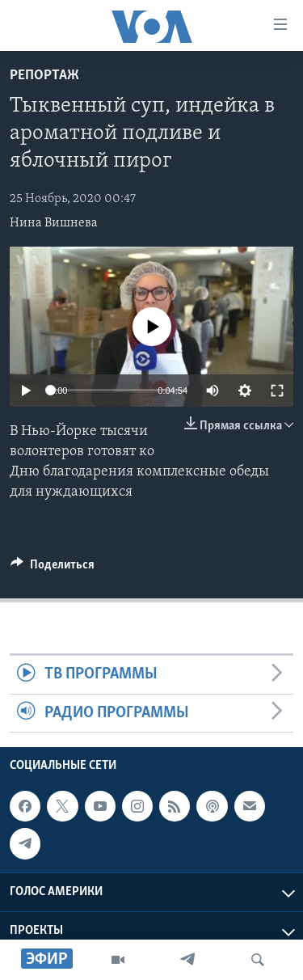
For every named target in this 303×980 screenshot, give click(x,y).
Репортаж (44, 76)
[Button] (53, 568)
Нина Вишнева (54, 223)
